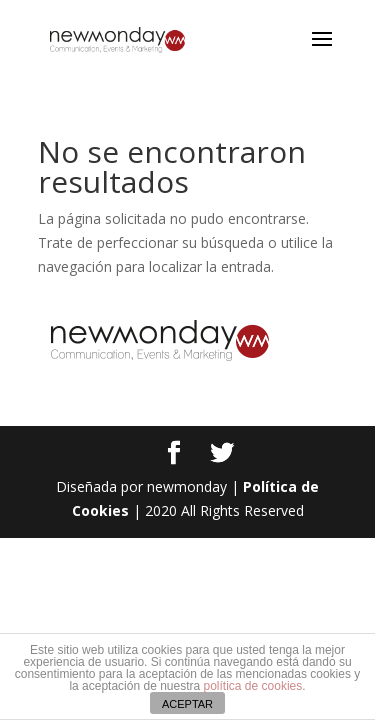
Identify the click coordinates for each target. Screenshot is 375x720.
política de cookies (253, 686)
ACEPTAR (187, 704)
